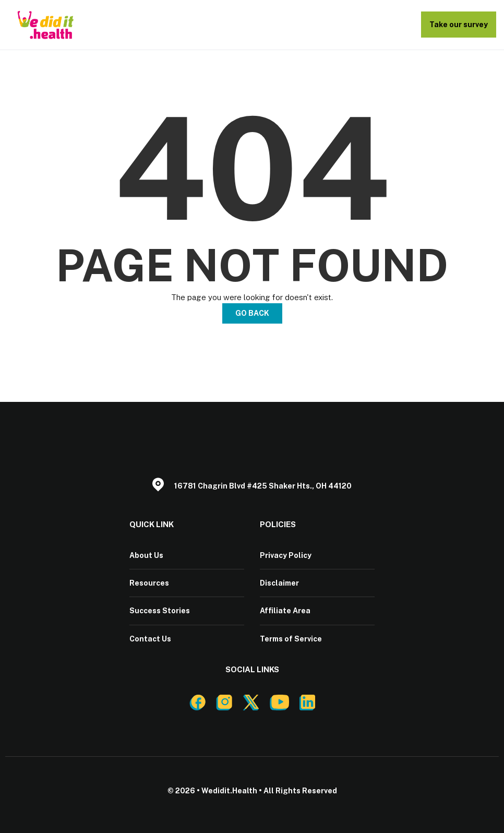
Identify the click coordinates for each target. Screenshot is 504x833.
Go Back (252, 313)
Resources (149, 583)
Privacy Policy (286, 555)
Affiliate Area (285, 611)
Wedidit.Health (229, 790)
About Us (146, 555)
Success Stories (160, 611)
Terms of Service (291, 638)
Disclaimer (279, 583)
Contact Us (150, 638)
